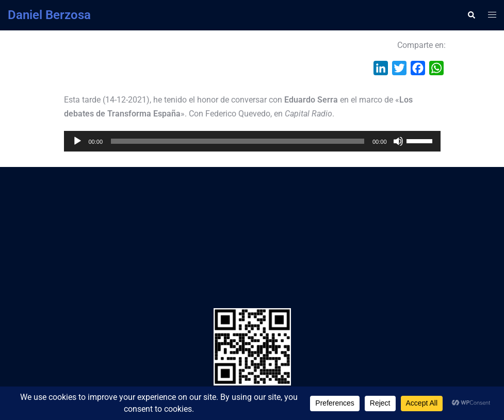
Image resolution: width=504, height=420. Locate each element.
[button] (471, 15)
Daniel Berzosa (49, 15)
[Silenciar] (398, 141)
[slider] (238, 141)
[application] (252, 141)
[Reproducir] (77, 141)
